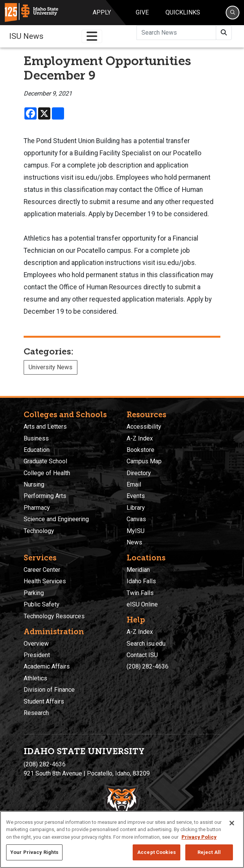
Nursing (34, 484)
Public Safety (42, 604)
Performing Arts (45, 496)
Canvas (136, 519)
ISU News (26, 36)
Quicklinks (183, 12)
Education (37, 450)
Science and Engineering (56, 519)
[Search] (233, 13)
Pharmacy (37, 508)
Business (36, 438)
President (37, 655)
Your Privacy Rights (34, 852)
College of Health (47, 473)
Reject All (209, 852)
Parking (34, 593)
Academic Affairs (47, 666)
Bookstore (140, 450)
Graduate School (45, 461)
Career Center (42, 570)
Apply (102, 12)
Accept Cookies (157, 852)
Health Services (45, 581)
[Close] (232, 823)
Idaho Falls (141, 581)
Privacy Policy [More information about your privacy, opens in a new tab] (199, 837)
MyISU (136, 531)
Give (142, 12)
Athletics (35, 678)
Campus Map (144, 461)
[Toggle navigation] (92, 36)
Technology (39, 531)
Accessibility (144, 427)
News (134, 542)
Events (136, 496)
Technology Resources (54, 616)
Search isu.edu (146, 644)
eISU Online (142, 604)
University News (51, 367)
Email (134, 484)
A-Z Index (140, 438)
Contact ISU (142, 655)
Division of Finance (49, 690)
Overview (36, 644)
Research (36, 713)
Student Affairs (44, 701)
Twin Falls (140, 593)
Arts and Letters (45, 427)
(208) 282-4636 (148, 666)
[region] (122, 839)
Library (136, 508)
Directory (139, 473)
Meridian (138, 570)
